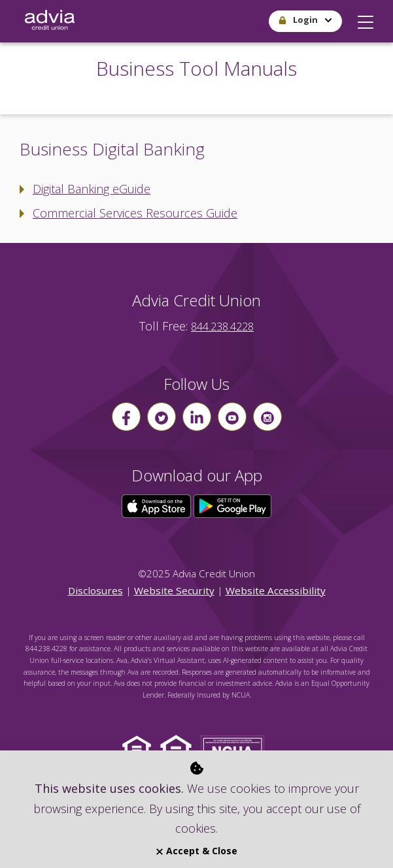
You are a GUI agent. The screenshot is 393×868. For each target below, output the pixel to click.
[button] (366, 19)
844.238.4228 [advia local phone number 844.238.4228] (222, 327)
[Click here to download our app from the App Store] (158, 505)
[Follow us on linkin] (197, 417)
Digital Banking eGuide (92, 189)
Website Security (174, 590)
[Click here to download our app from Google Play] (233, 505)
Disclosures (95, 590)
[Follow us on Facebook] (126, 417)
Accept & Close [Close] (197, 851)
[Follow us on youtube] (232, 417)
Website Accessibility (276, 590)
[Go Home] (50, 21)
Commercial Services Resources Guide (135, 213)
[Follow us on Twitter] (162, 417)
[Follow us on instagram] (267, 417)
